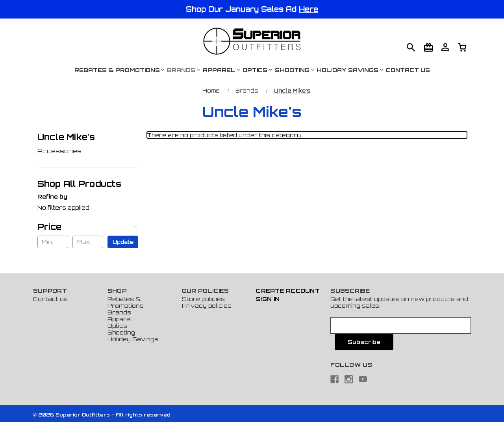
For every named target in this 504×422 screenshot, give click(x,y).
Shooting (295, 70)
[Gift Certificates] (428, 47)
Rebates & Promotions (120, 70)
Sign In (268, 299)
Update (123, 242)
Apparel (221, 70)
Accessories (59, 151)
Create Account (288, 291)
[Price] (88, 227)
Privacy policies (207, 306)
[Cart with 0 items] (445, 47)
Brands (183, 70)
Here (309, 9)
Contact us (50, 299)
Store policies (203, 299)
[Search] (411, 47)
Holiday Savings (350, 70)
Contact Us (408, 70)
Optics (257, 70)
